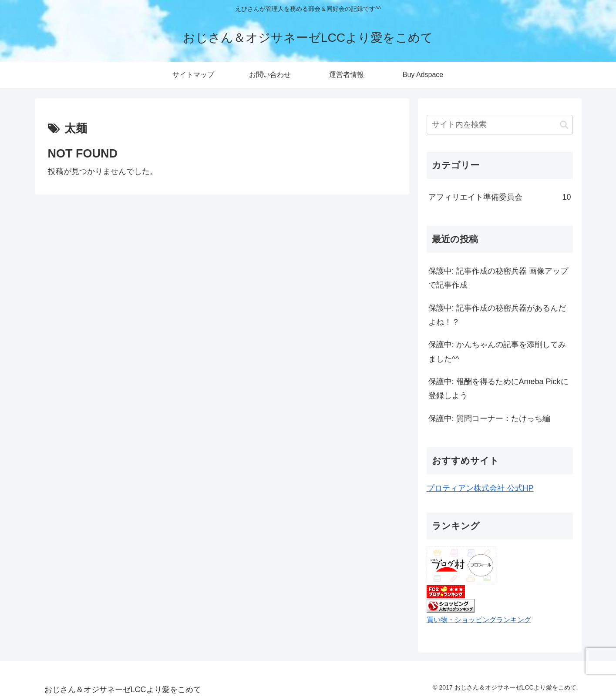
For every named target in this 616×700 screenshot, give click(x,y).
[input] (500, 125)
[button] (564, 125)
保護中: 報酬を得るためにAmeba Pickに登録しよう (498, 389)
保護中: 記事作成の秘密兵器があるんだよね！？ (497, 315)
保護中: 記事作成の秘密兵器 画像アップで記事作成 (498, 278)
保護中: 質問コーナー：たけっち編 (489, 419)
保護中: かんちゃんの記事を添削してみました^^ (497, 352)
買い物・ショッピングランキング (479, 620)
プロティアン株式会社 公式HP (480, 488)
